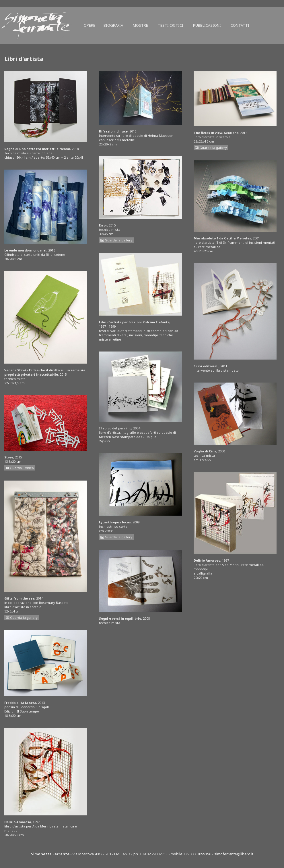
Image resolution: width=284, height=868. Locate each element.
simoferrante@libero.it (234, 854)
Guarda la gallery (22, 618)
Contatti (240, 25)
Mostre (140, 25)
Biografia (113, 25)
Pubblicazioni (207, 25)
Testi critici (171, 25)
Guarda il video (20, 468)
